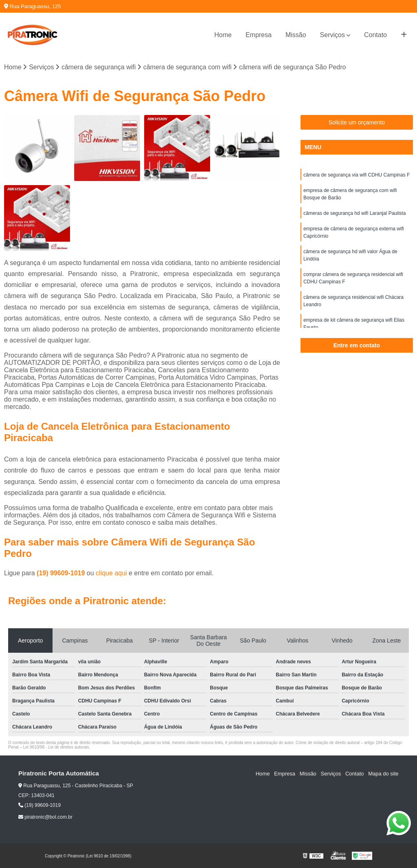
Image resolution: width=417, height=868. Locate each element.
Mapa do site (383, 774)
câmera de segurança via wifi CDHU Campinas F (357, 175)
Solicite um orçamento (357, 122)
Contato (375, 35)
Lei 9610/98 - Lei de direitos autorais (56, 747)
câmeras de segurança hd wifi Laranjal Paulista (354, 213)
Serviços (333, 35)
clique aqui (111, 573)
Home (223, 35)
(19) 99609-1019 (62, 573)
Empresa (259, 35)
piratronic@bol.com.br (45, 817)
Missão (296, 35)
